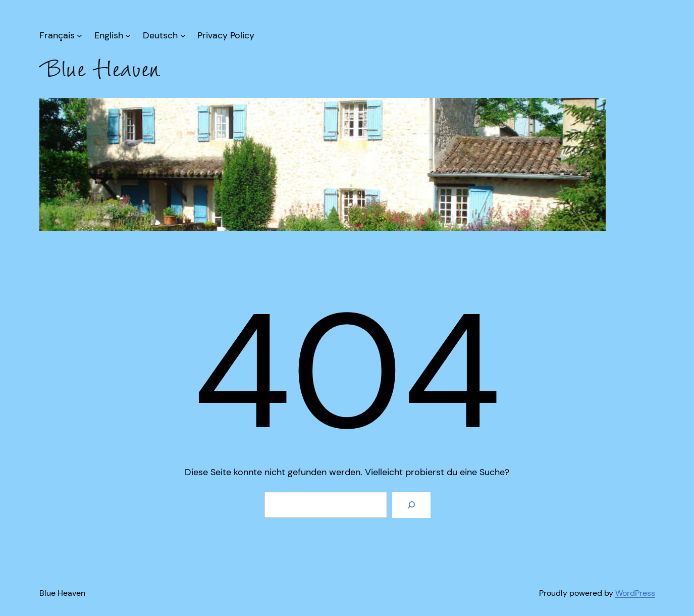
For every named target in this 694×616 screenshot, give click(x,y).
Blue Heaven (62, 593)
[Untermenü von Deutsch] (164, 36)
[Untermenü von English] (113, 36)
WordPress (635, 593)
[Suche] (411, 505)
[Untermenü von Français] (61, 36)
